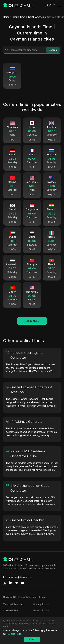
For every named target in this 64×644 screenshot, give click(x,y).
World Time (19, 17)
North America (36, 17)
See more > (32, 321)
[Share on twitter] (5, 583)
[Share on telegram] (17, 583)
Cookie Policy (11, 610)
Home (6, 17)
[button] (50, 5)
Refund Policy (41, 610)
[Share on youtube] (23, 583)
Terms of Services (13, 604)
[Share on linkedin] (11, 583)
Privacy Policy (41, 604)
